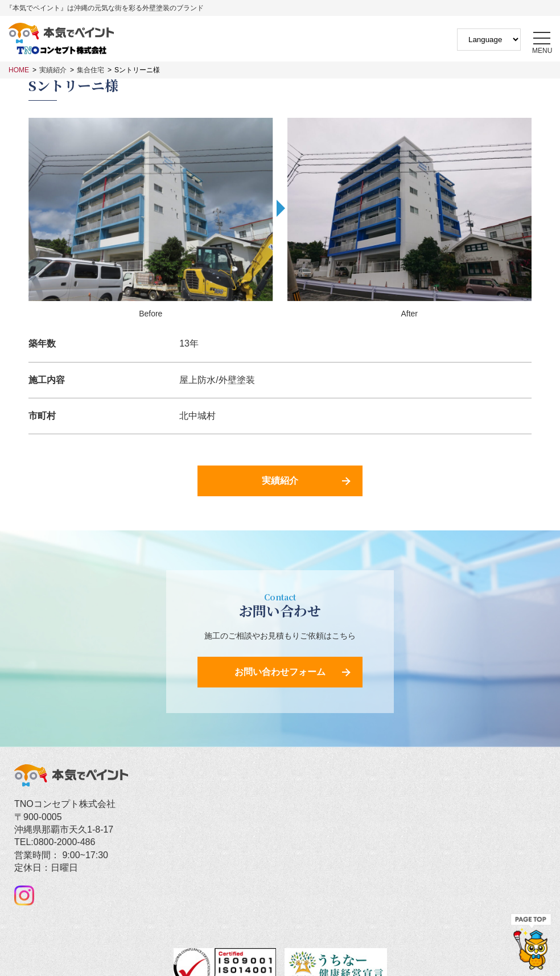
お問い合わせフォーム (280, 672)
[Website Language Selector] (489, 40)
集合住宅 (90, 70)
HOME (19, 70)
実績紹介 (53, 70)
